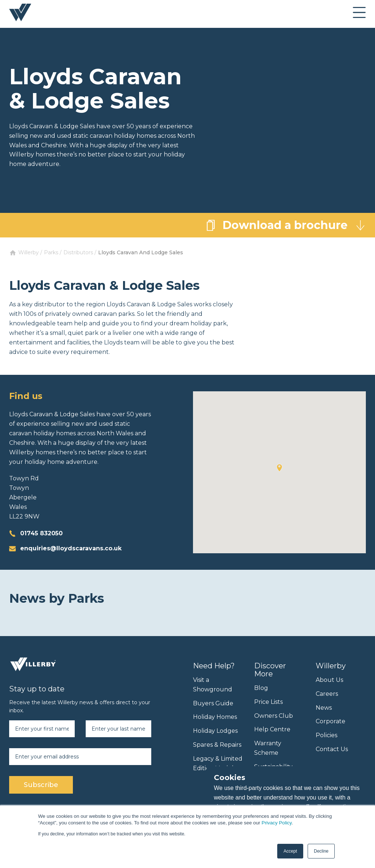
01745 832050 (41, 533)
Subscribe (41, 785)
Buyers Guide (213, 703)
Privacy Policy (276, 823)
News (324, 708)
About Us (329, 680)
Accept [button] (290, 851)
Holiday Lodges (215, 731)
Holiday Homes (215, 717)
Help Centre (272, 729)
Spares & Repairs (217, 745)
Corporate (331, 721)
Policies (326, 735)
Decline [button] (321, 851)
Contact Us (332, 749)
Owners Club (274, 716)
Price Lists (268, 702)
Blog (261, 688)
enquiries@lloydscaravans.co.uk (71, 548)
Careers (327, 694)
